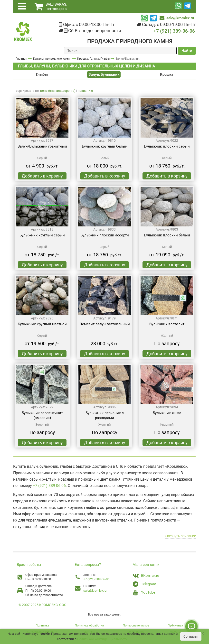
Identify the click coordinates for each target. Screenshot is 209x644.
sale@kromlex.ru (180, 18)
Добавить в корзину (42, 176)
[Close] (203, 634)
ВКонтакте (150, 576)
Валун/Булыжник (104, 75)
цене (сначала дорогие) (58, 91)
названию (85, 91)
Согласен (191, 636)
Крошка (167, 75)
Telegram (149, 584)
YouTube (148, 592)
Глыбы (42, 75)
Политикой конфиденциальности (102, 639)
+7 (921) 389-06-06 (174, 31)
